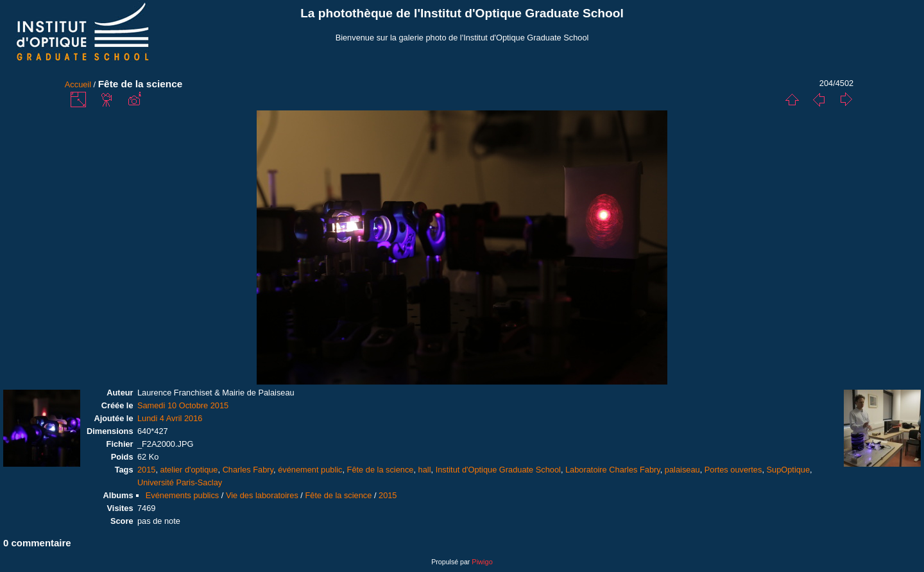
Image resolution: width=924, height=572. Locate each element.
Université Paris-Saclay (180, 482)
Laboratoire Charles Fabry (613, 470)
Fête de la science (381, 470)
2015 (146, 470)
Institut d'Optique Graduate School (498, 470)
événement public (310, 470)
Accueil (78, 84)
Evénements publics (183, 495)
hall (425, 470)
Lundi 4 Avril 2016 (170, 418)
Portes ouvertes (733, 470)
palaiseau (682, 470)
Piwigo (482, 562)
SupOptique (789, 470)
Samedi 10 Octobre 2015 (183, 405)
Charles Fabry (248, 470)
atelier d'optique (189, 470)
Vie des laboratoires (262, 495)
